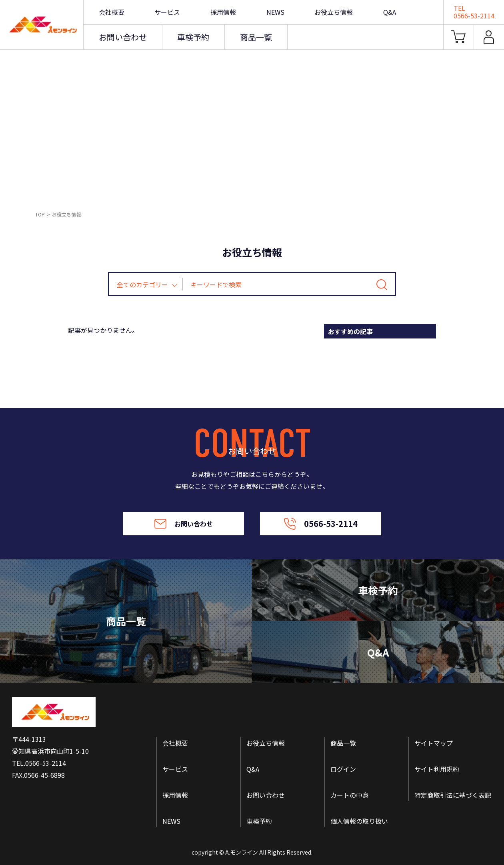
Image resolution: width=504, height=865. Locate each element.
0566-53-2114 (321, 524)
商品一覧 (256, 37)
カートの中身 (350, 795)
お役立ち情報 (334, 12)
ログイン (343, 769)
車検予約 (193, 37)
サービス (167, 12)
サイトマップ (434, 743)
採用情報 (223, 12)
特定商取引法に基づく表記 (453, 795)
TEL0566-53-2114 (474, 12)
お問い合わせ (123, 37)
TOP (40, 214)
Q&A (390, 12)
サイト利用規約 (437, 769)
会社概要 (112, 12)
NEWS (275, 12)
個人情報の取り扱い (359, 821)
